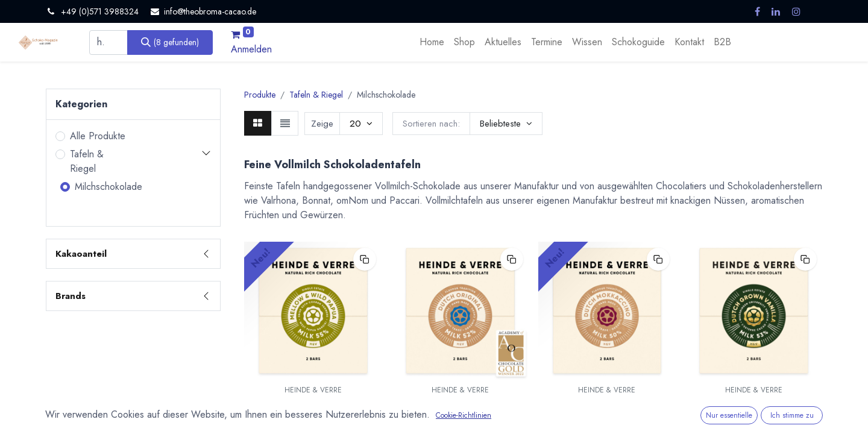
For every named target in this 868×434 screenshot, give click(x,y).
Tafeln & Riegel (87, 161)
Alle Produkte (98, 136)
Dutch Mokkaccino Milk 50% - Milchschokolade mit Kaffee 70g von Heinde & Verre (607, 415)
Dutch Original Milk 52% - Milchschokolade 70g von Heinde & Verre (460, 415)
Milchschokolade (108, 187)
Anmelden (251, 49)
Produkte (260, 95)
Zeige (322, 124)
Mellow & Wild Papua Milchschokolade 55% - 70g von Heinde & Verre (313, 415)
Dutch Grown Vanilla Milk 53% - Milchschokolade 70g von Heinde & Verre (754, 415)
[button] (506, 124)
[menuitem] (432, 42)
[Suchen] (170, 42)
